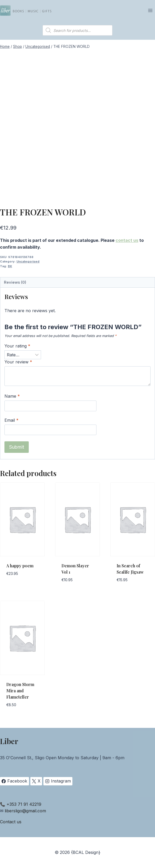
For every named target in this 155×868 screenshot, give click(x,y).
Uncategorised (28, 261)
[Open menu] (150, 10)
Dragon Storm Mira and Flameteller (20, 691)
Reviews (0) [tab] (15, 282)
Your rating (17, 346)
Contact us (11, 822)
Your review (18, 362)
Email (12, 420)
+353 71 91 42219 (24, 804)
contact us (127, 240)
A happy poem (20, 566)
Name (12, 396)
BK (10, 266)
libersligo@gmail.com (25, 811)
